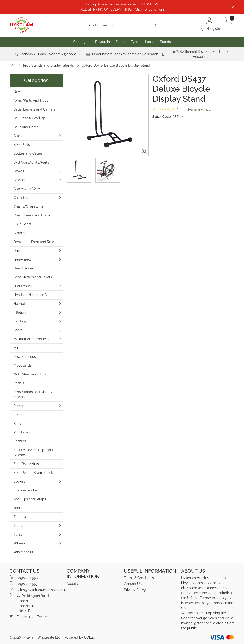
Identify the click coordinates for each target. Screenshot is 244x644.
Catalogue (81, 42)
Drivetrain (102, 42)
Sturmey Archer (26, 490)
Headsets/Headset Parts (33, 295)
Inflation (20, 312)
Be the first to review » (194, 110)
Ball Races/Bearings (30, 118)
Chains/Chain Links (29, 206)
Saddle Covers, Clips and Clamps (33, 452)
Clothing (20, 233)
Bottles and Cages (28, 153)
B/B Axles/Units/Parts (31, 162)
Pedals (19, 383)
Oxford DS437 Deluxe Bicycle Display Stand (116, 65)
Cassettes (21, 198)
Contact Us (133, 584)
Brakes (19, 171)
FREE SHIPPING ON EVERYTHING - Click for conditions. (122, 9)
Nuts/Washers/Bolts (30, 374)
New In (19, 92)
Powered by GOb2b (80, 637)
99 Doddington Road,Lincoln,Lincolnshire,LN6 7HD (30, 603)
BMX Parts (22, 145)
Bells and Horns (26, 127)
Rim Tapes (22, 432)
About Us (74, 584)
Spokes (19, 481)
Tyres (135, 42)
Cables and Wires (28, 189)
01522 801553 (23, 584)
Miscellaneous (25, 357)
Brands (165, 42)
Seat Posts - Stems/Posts (34, 473)
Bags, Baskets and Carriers (34, 109)
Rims (17, 423)
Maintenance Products (31, 339)
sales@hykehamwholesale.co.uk (36, 590)
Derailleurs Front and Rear (34, 242)
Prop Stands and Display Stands (48, 65)
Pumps (19, 406)
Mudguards (23, 365)
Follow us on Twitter (29, 617)
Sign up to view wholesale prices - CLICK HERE (122, 4)
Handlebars (23, 286)
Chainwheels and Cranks (33, 215)
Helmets (20, 304)
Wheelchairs (23, 552)
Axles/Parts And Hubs (31, 100)
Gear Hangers (24, 268)
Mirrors (19, 348)
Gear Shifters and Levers (33, 277)
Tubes (120, 42)
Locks (150, 42)
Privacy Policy (135, 590)
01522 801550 (24, 578)
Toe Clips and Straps (30, 499)
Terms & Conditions (139, 578)
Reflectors (21, 415)
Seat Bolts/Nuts (26, 464)
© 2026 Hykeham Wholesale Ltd (35, 637)
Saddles (20, 441)
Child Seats (23, 224)
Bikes (18, 136)
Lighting (20, 321)
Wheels (20, 543)
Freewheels (22, 259)
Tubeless (21, 517)
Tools (18, 508)
